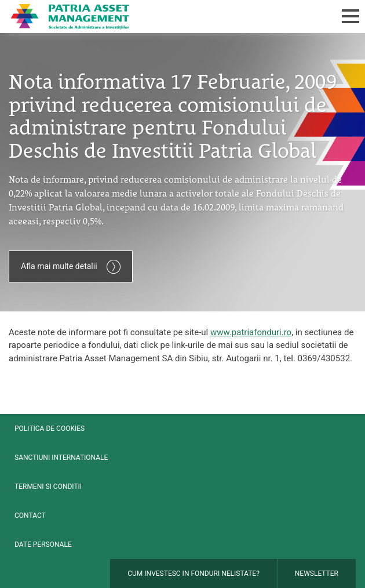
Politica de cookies (50, 429)
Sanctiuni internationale (61, 458)
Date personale (43, 545)
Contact (30, 516)
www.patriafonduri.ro (251, 332)
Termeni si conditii (48, 487)
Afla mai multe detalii (71, 267)
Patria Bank (152, 16)
